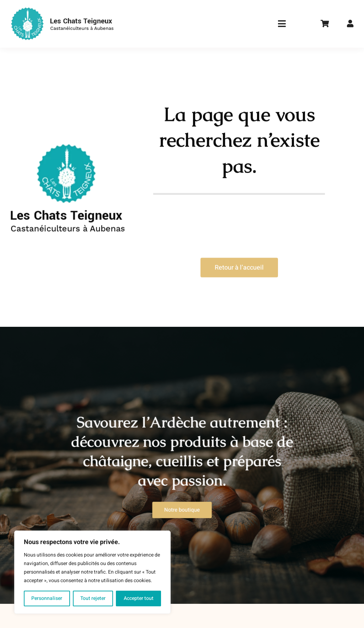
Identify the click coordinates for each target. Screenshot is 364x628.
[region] (92, 572)
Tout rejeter (93, 598)
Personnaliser (47, 598)
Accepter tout (139, 598)
